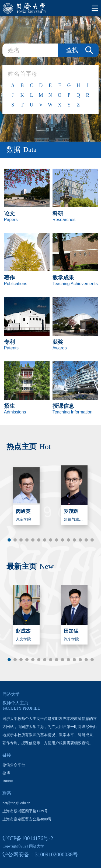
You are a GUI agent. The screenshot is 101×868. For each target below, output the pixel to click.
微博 (6, 773)
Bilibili (8, 781)
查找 (72, 50)
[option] (26, 495)
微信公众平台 (14, 765)
